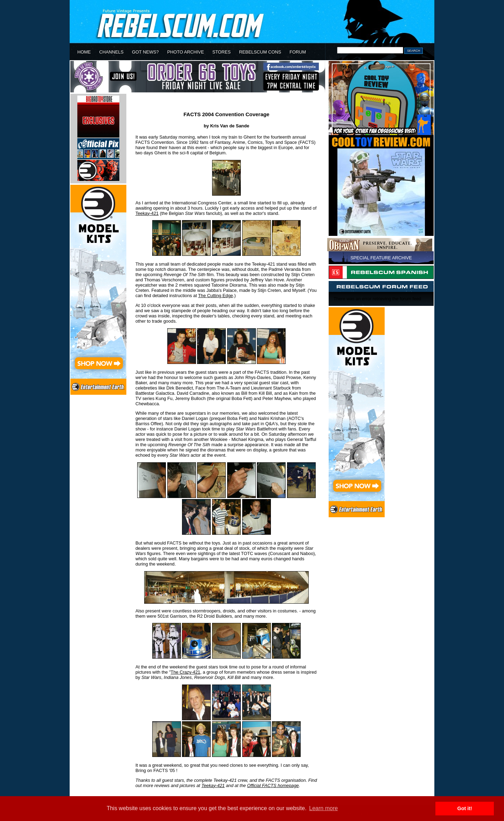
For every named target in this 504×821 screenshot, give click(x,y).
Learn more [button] (323, 808)
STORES (222, 52)
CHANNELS (111, 52)
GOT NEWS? (145, 52)
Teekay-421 (147, 213)
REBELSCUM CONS (260, 52)
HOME (84, 52)
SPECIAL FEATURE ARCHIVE (381, 258)
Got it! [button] (465, 808)
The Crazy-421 (186, 672)
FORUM (298, 52)
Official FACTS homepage (273, 785)
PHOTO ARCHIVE (186, 52)
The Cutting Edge (216, 296)
